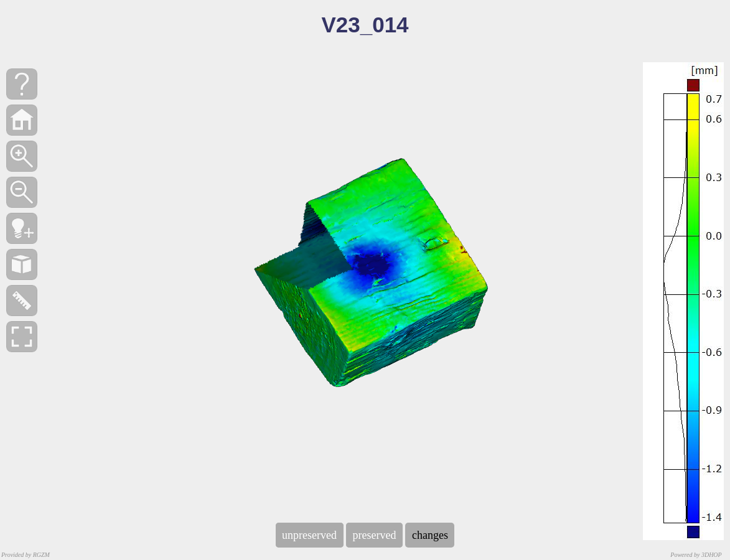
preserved (374, 535)
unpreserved (310, 535)
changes (430, 535)
